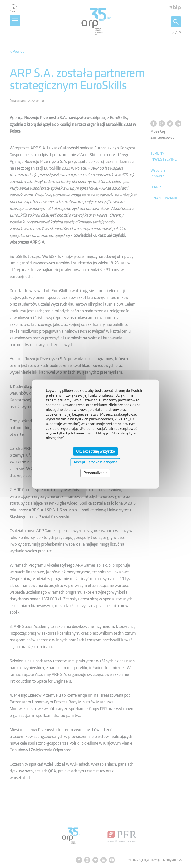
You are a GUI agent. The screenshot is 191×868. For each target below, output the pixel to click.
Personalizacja (95, 473)
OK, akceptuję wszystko (95, 452)
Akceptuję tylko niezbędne (95, 462)
